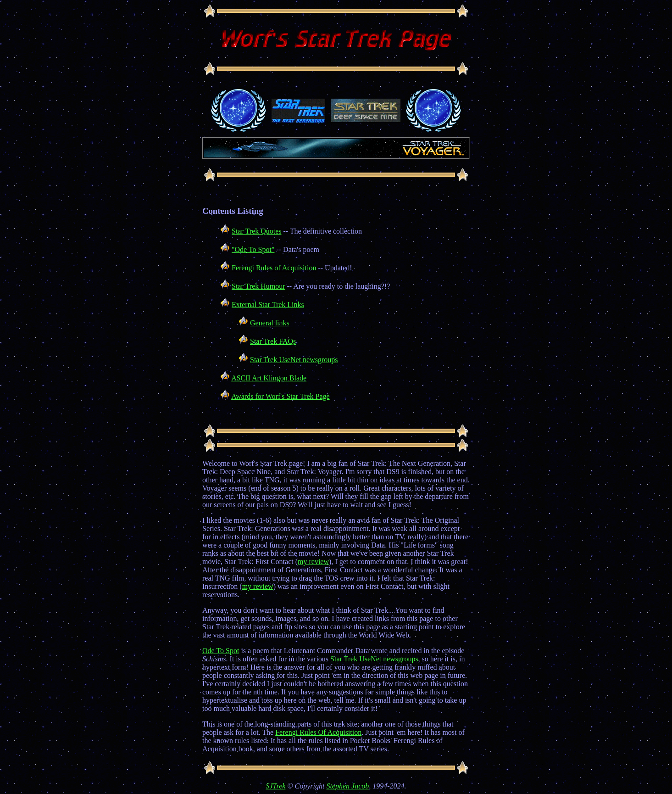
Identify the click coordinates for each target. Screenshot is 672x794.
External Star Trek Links (268, 305)
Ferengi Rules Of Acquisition (318, 732)
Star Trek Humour (258, 286)
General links (270, 323)
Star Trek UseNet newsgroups (294, 360)
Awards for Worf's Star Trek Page (280, 396)
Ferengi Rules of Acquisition (274, 268)
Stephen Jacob (347, 786)
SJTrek (275, 786)
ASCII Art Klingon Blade (269, 378)
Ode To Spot (221, 651)
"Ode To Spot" (253, 249)
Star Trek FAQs (273, 341)
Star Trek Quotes (256, 231)
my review (313, 562)
